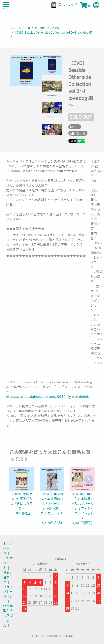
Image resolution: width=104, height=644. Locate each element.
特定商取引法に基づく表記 (8, 615)
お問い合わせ (8, 577)
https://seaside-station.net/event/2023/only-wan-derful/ (48, 396)
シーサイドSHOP (33, 28)
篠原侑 (75, 127)
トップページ (8, 548)
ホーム (15, 28)
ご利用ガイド (8, 563)
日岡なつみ (78, 133)
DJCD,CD (53, 28)
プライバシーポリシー (8, 594)
